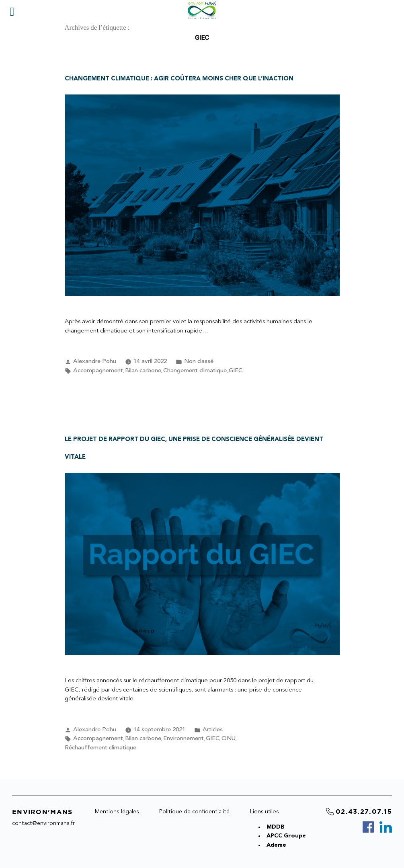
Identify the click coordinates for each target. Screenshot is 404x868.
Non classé (199, 362)
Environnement (184, 739)
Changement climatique (195, 371)
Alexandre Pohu (95, 362)
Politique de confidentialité (194, 812)
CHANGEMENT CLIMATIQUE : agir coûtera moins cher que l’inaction (179, 79)
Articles (213, 730)
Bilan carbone (143, 371)
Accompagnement (98, 371)
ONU (229, 739)
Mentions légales (117, 812)
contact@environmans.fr (43, 823)
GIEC (236, 371)
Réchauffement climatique (100, 748)
